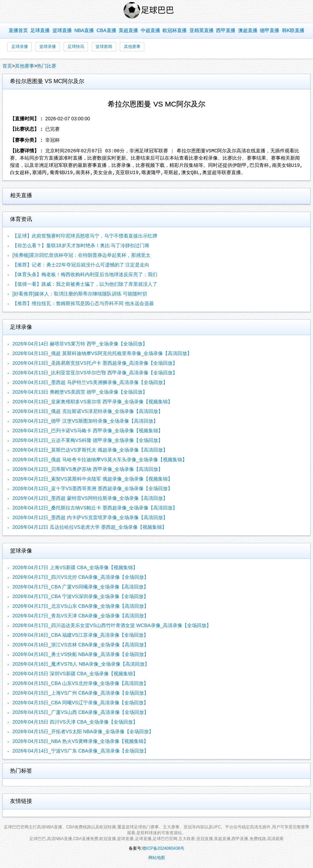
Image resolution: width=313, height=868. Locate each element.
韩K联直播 (293, 30)
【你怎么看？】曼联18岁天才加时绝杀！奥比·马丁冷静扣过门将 (81, 245)
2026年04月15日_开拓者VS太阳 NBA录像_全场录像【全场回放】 (83, 731)
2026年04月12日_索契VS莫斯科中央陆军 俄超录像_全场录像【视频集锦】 (92, 479)
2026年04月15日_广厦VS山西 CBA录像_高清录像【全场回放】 (81, 712)
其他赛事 (132, 47)
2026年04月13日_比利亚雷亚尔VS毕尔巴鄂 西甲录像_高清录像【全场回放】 (95, 373)
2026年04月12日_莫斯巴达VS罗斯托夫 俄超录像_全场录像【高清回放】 (90, 450)
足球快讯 (76, 47)
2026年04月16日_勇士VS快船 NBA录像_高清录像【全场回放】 (81, 654)
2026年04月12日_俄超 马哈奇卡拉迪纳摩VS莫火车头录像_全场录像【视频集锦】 (100, 460)
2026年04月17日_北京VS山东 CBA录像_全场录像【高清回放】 (81, 606)
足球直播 (40, 30)
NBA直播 (84, 30)
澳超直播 (248, 30)
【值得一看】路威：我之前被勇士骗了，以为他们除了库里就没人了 (85, 284)
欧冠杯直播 (175, 30)
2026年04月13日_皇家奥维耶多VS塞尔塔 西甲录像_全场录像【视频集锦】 (92, 402)
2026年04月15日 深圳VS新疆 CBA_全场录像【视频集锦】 (75, 674)
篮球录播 (48, 47)
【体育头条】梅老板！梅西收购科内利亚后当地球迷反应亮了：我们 (85, 274)
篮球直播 (62, 30)
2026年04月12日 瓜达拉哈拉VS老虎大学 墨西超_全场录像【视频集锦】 (90, 527)
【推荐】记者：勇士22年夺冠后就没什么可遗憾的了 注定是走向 (81, 265)
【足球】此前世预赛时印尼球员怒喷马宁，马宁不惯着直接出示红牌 (85, 236)
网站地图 (157, 858)
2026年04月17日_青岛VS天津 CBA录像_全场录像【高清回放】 (81, 616)
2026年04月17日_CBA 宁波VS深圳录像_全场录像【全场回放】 (80, 596)
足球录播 (20, 47)
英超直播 (128, 30)
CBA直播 (106, 30)
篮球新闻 (104, 47)
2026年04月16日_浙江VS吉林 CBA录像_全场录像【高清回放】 (81, 645)
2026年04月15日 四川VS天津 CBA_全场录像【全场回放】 (75, 722)
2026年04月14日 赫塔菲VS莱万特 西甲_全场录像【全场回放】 (80, 344)
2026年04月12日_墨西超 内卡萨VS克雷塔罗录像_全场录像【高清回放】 (90, 517)
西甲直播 (226, 30)
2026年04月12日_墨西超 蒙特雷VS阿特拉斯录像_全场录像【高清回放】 (90, 498)
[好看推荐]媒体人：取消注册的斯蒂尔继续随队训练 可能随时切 (80, 294)
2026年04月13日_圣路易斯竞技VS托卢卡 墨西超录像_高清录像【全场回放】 (95, 363)
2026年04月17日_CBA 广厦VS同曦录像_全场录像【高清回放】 (80, 587)
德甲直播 (270, 30)
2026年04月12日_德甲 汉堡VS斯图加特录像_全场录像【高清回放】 (85, 421)
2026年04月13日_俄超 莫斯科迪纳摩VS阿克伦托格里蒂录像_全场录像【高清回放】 (102, 353)
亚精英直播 (202, 30)
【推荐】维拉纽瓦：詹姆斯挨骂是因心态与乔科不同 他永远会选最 (83, 303)
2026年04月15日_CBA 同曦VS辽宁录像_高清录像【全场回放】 (80, 703)
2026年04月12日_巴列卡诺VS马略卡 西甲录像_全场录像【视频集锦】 (88, 431)
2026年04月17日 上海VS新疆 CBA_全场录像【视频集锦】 (75, 567)
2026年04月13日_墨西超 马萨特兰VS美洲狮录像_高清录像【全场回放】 (90, 382)
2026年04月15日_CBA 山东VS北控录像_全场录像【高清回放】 (80, 683)
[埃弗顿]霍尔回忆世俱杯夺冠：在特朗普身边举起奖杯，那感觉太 (81, 255)
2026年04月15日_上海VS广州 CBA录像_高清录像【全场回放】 (81, 693)
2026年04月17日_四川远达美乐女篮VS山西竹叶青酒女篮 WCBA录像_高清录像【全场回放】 (112, 625)
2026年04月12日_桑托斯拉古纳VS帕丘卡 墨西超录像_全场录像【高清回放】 (95, 508)
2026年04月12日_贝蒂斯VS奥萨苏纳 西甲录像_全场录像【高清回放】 (88, 469)
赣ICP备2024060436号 (163, 848)
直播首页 (18, 30)
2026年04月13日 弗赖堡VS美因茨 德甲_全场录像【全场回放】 (80, 392)
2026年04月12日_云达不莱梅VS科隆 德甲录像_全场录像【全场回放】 (88, 440)
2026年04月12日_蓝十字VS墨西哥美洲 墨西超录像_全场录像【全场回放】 (92, 488)
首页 (7, 66)
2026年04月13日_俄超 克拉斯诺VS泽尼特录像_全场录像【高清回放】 (88, 411)
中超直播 (150, 30)
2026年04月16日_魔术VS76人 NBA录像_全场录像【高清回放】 (81, 664)
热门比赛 (47, 66)
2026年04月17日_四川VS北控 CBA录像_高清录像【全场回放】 (81, 577)
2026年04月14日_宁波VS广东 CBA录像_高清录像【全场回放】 (81, 751)
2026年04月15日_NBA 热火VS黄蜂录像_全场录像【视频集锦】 (80, 741)
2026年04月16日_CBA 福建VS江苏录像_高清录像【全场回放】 (80, 635)
